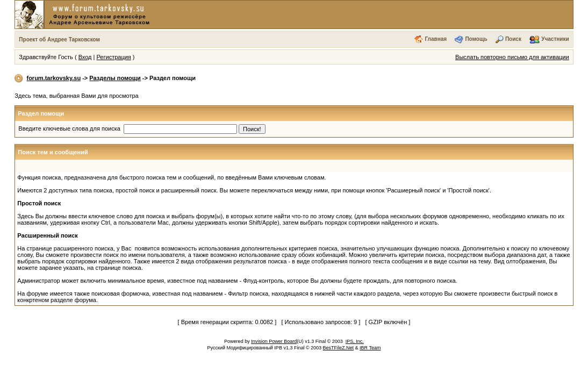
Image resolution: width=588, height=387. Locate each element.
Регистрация (114, 57)
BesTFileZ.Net (339, 348)
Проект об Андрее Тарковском (59, 40)
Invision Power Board (274, 341)
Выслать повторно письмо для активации (512, 57)
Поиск (513, 39)
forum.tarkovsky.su (53, 78)
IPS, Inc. (355, 341)
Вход (85, 57)
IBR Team (370, 348)
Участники (555, 39)
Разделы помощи (115, 78)
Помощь (476, 39)
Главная (436, 39)
